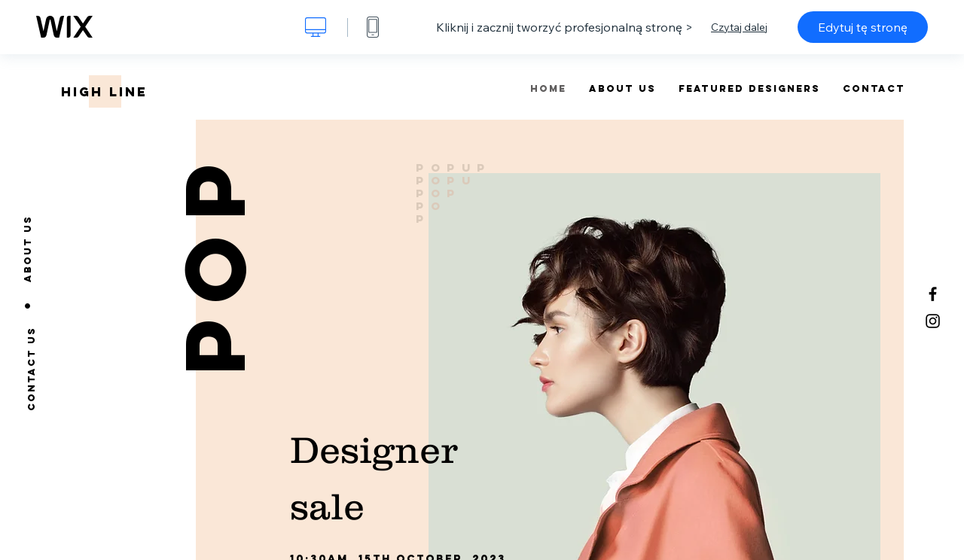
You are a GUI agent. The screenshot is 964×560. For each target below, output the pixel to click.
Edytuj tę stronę (863, 27)
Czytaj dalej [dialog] (739, 27)
